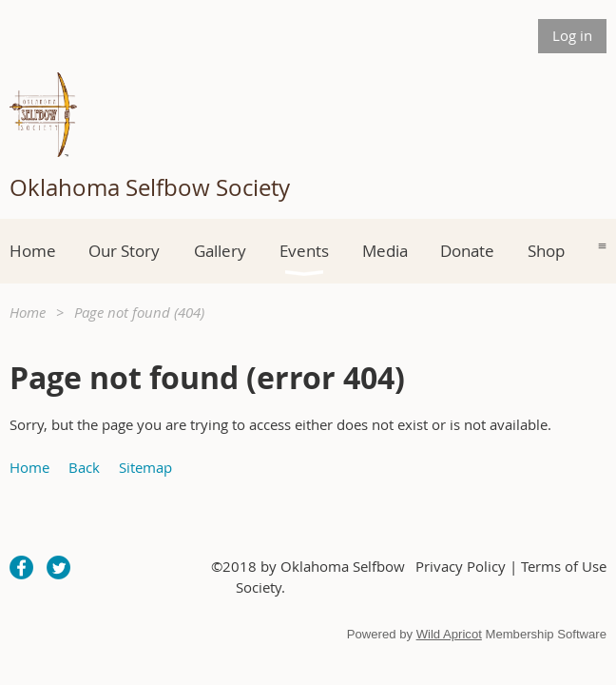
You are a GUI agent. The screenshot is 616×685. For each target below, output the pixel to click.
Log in (572, 35)
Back (84, 467)
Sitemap (145, 467)
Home (28, 312)
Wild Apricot (449, 634)
